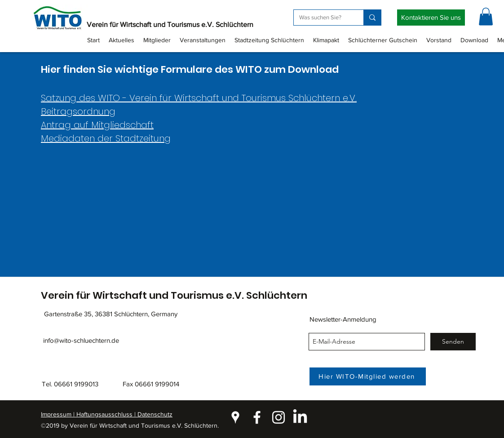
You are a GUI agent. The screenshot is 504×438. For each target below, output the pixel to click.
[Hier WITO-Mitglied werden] (368, 376)
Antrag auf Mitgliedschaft (97, 125)
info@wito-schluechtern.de (81, 340)
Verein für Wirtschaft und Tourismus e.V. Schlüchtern (170, 24)
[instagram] (279, 417)
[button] (486, 16)
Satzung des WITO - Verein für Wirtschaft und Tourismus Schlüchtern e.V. (199, 98)
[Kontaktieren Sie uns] (431, 18)
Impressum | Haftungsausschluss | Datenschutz (107, 414)
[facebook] (257, 417)
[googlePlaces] (235, 417)
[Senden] (453, 342)
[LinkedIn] (300, 417)
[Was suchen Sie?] (322, 18)
